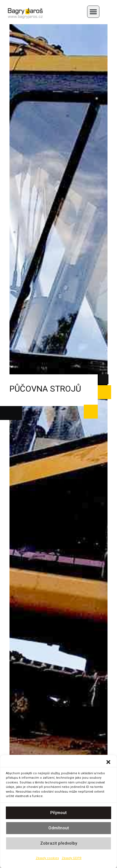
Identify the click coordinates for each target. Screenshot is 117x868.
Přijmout (59, 816)
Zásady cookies (47, 861)
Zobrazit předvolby (59, 846)
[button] (108, 765)
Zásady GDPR (72, 861)
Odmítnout (59, 831)
